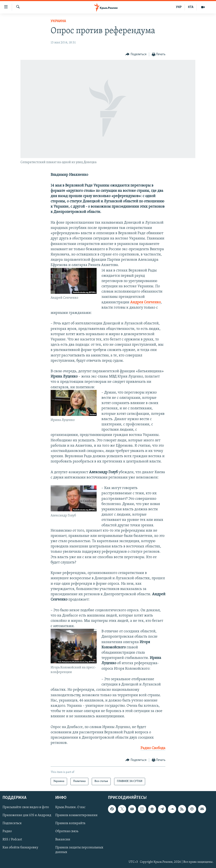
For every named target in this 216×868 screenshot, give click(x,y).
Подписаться (12, 823)
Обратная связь (67, 831)
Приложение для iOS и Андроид (27, 815)
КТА (191, 7)
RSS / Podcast (12, 839)
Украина (58, 21)
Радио (7, 831)
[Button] (136, 54)
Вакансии (63, 839)
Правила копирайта (70, 823)
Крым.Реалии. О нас (70, 807)
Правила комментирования (76, 815)
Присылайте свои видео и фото (26, 807)
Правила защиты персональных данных (79, 850)
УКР (179, 7)
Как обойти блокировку (20, 847)
